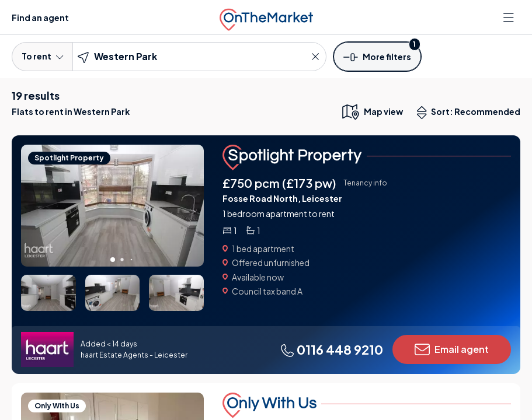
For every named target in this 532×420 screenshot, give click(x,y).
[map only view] (372, 111)
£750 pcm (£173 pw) (279, 183)
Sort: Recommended (471, 113)
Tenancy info (365, 183)
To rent (42, 56)
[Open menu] (510, 17)
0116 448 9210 (332, 349)
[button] (377, 56)
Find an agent (40, 17)
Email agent (452, 349)
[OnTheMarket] (266, 17)
